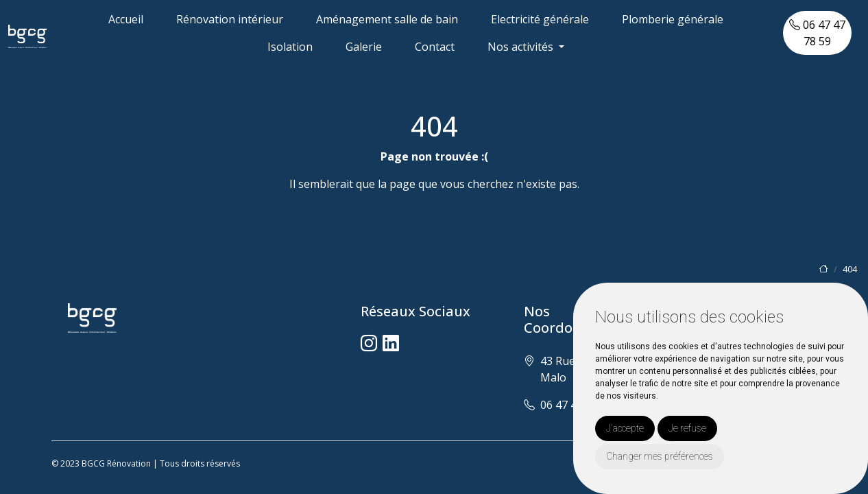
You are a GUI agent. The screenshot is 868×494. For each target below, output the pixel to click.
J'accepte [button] (625, 428)
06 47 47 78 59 (817, 33)
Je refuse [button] (687, 428)
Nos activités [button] (522, 47)
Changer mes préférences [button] (660, 456)
